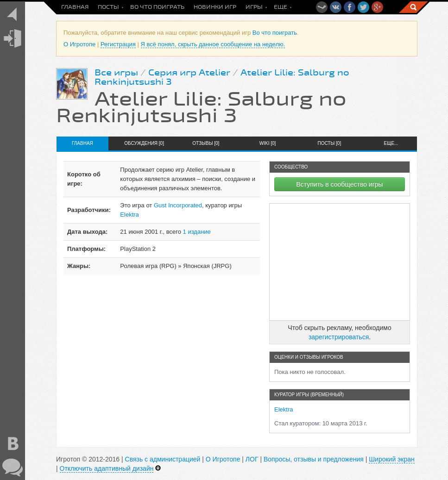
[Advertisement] (340, 262)
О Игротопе (79, 44)
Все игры (116, 73)
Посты (108, 7)
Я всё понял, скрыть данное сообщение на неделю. (213, 44)
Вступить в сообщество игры (339, 184)
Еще (281, 7)
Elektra (129, 215)
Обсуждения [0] (144, 143)
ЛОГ (252, 459)
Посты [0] (329, 143)
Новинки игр (215, 7)
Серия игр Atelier (189, 73)
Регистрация (118, 44)
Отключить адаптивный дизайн (107, 468)
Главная (75, 7)
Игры (254, 7)
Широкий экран (391, 459)
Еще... (391, 143)
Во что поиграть (157, 7)
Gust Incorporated (178, 205)
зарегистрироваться (339, 337)
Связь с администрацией (163, 459)
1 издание (197, 232)
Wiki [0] (268, 143)
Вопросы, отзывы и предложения (314, 459)
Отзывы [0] (206, 143)
